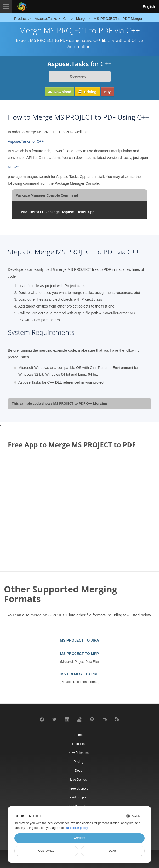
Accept (79, 838)
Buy (107, 92)
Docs (78, 771)
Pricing (87, 92)
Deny (113, 851)
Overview (78, 76)
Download (60, 92)
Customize (46, 851)
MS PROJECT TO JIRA (79, 640)
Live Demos (78, 780)
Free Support (78, 788)
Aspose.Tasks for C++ (26, 141)
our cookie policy (76, 828)
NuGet (13, 167)
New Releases (78, 753)
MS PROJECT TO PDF (79, 674)
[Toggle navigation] (6, 7)
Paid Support (78, 797)
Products (78, 744)
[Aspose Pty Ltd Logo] (22, 7)
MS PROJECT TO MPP (79, 654)
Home (78, 735)
